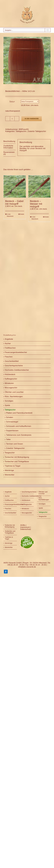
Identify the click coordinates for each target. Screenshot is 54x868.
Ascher (8, 343)
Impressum (25, 527)
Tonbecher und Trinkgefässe (17, 462)
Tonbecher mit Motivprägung (17, 457)
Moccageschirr (11, 388)
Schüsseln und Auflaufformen (19, 426)
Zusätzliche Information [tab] (8, 147)
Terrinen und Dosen (14, 444)
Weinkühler (10, 475)
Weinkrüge (9, 470)
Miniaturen (9, 383)
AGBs (23, 525)
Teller (8, 439)
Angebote (9, 339)
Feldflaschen (10, 348)
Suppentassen (12, 431)
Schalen (10, 417)
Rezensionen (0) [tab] (9, 153)
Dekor (12, 102)
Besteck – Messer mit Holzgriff (36, 204)
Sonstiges (9, 401)
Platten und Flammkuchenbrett (19, 413)
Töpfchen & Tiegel (13, 466)
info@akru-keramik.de (27, 567)
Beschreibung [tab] (9, 141)
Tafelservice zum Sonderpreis (19, 435)
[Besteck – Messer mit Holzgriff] (39, 187)
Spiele (7, 405)
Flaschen (9, 357)
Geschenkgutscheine (14, 366)
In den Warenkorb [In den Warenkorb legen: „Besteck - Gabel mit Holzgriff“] (10, 215)
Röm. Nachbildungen (14, 397)
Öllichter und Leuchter (14, 392)
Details (22, 214)
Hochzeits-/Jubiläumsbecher (17, 370)
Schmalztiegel (12, 422)
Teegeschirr (10, 453)
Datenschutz (26, 529)
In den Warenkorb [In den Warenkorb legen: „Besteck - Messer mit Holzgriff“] (35, 218)
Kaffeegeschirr (11, 379)
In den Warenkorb (32, 119)
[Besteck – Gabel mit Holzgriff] (15, 187)
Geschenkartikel (12, 361)
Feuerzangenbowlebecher (16, 352)
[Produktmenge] (12, 119)
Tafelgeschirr (21, 131)
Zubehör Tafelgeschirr (37, 131)
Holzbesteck (10, 374)
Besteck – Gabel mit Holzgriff (14, 202)
